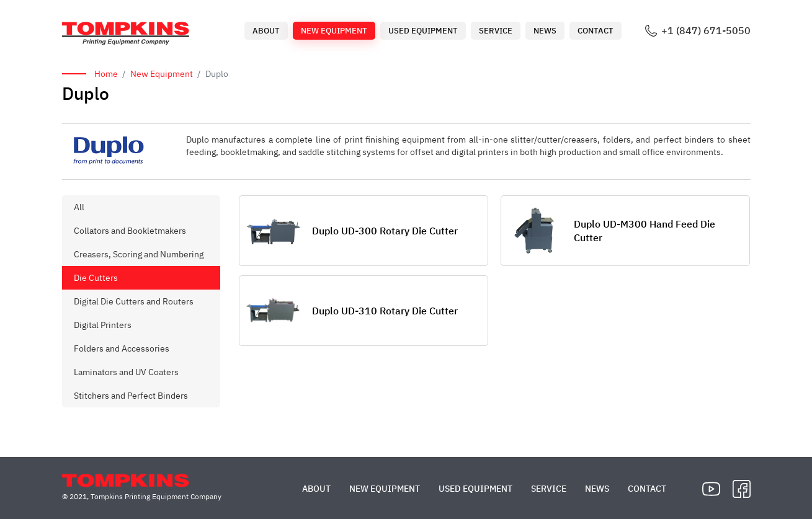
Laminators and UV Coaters (126, 372)
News (545, 31)
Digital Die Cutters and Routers (134, 301)
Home (106, 74)
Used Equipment (423, 31)
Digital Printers (103, 325)
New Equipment (334, 31)
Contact (596, 31)
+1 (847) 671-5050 (706, 31)
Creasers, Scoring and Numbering (139, 254)
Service (496, 31)
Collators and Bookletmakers (130, 231)
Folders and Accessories (122, 348)
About (266, 31)
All (79, 207)
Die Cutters (96, 278)
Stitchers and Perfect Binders (131, 396)
